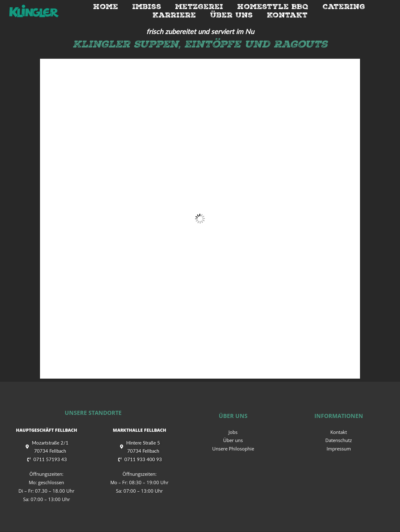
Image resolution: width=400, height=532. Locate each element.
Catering (344, 7)
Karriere (174, 15)
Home (106, 7)
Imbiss (147, 7)
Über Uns (231, 15)
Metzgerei (199, 7)
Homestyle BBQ (273, 7)
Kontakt (287, 15)
